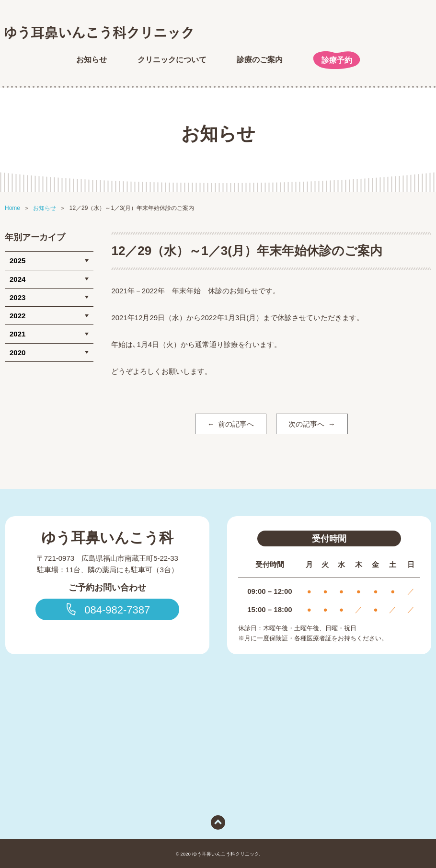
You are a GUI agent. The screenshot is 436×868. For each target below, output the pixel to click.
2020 (17, 353)
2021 (17, 334)
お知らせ (92, 60)
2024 (17, 279)
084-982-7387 (107, 609)
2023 (17, 297)
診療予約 (337, 60)
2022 (17, 316)
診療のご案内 (260, 60)
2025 (17, 260)
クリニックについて (172, 60)
